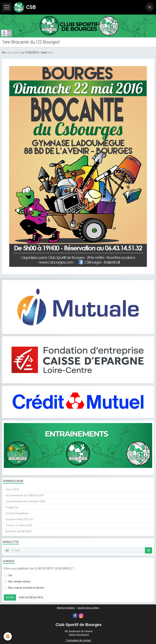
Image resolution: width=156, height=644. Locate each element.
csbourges (12, 53)
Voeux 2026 (12, 489)
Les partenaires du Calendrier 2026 (26, 501)
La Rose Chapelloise (17, 513)
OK (149, 550)
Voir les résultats (31, 597)
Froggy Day (12, 507)
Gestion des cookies (88, 608)
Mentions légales (66, 608)
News (50, 53)
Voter (10, 597)
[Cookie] (8, 636)
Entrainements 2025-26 (19, 519)
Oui (8, 575)
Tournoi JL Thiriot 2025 (19, 525)
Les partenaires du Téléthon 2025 (25, 495)
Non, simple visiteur (17, 581)
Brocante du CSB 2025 (19, 531)
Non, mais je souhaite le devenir (24, 588)
